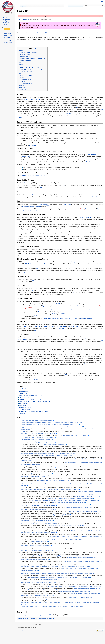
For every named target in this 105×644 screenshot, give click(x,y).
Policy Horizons (91, 212)
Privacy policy (21, 640)
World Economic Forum (88, 221)
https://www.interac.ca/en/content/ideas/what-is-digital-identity (39, 426)
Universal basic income (63, 309)
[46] (64, 317)
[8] (71, 117)
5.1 (25, 433)
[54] (88, 342)
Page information (8, 43)
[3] (27, 113)
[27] (54, 209)
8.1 (25, 442)
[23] (94, 200)
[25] (98, 200)
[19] (65, 189)
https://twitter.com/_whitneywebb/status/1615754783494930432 (38, 527)
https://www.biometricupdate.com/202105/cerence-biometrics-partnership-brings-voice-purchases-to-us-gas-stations (52, 563)
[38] (53, 313)
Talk (54, 16)
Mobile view (45, 640)
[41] (39, 315)
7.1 (25, 440)
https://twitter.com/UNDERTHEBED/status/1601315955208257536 (40, 513)
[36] (77, 307)
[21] (34, 198)
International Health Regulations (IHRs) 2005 (34, 179)
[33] (33, 294)
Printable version (8, 39)
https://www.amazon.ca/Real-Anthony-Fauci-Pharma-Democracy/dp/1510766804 (43, 590)
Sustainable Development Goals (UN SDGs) (33, 405)
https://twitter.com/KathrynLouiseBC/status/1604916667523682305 (39, 517)
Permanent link (7, 41)
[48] (36, 319)
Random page (6, 23)
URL (76, 16)
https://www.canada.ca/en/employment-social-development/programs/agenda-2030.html (72, 506)
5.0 (24, 433)
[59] (36, 385)
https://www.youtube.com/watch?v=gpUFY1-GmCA (81, 515)
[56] (27, 346)
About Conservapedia (30, 640)
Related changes (8, 35)
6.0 (24, 437)
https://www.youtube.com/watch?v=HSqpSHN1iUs (88, 504)
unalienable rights (54, 330)
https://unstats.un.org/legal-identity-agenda (45, 448)
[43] (56, 317)
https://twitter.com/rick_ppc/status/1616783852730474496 (41, 443)
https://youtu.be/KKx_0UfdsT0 (66, 536)
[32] (34, 284)
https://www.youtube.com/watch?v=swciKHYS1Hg (70, 500)
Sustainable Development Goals (39, 210)
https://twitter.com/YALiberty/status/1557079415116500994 (37, 552)
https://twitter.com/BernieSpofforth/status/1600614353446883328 (74, 511)
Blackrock (23, 419)
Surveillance (24, 411)
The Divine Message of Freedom (51, 586)
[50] (39, 319)
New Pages (5, 21)
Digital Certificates (26, 395)
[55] (26, 344)
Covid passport (43, 34)
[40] (90, 313)
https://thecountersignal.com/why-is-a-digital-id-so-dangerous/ (39, 445)
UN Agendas (37, 149)
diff (21, 21)
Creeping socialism (26, 415)
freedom (31, 330)
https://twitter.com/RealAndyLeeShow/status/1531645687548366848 (39, 439)
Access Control (25, 399)
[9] (21, 121)
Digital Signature (25, 397)
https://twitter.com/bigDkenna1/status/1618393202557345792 (38, 479)
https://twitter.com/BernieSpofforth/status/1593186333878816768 (57, 461)
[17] (29, 186)
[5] (68, 117)
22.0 (24, 493)
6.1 (25, 437)
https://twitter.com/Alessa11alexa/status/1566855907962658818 (38, 558)
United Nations (44, 208)
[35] (76, 307)
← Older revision (26, 21)
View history (78, 6)
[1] (87, 41)
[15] (26, 186)
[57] (30, 369)
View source (71, 6)
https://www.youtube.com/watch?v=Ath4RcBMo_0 (35, 482)
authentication (61, 313)
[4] (28, 113)
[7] (70, 117)
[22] (96, 198)
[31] (31, 276)
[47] (66, 317)
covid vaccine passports (88, 322)
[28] (55, 209)
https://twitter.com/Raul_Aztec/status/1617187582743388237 (76, 601)
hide (36, 50)
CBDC (35, 311)
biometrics (50, 313)
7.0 (24, 440)
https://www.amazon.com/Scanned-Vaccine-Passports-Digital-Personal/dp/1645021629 (49, 522)
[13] (95, 165)
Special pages (7, 37)
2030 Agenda (68, 208)
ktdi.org (84, 212)
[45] (63, 317)
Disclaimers (39, 640)
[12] (101, 146)
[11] (66, 143)
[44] (58, 317)
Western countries (79, 330)
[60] (38, 385)
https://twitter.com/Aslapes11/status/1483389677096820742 (62, 608)
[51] (58, 332)
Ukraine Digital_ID (26, 403)
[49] (38, 319)
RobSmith (50, 16)
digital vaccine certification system (70, 265)
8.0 (24, 442)
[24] (96, 200)
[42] (54, 317)
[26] (100, 200)
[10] (22, 121)
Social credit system (26, 413)
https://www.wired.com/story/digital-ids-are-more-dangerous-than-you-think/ (42, 447)
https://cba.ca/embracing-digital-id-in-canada (45, 473)
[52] (45, 334)
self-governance (67, 330)
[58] (67, 380)
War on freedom (69, 332)
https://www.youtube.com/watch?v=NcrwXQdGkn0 (83, 502)
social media (52, 529)
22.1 (26, 493)
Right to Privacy (25, 409)
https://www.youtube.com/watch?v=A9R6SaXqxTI (77, 441)
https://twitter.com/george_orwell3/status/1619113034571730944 (67, 547)
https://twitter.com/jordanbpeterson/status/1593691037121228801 (67, 533)
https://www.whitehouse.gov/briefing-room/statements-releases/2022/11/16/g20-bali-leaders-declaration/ (55, 459)
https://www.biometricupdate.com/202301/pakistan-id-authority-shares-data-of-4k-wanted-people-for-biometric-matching (53, 432)
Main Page (5, 17)
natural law (43, 330)
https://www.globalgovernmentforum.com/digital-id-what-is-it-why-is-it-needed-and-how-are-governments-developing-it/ (53, 428)
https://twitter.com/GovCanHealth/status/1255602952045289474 (70, 509)
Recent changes (6, 19)
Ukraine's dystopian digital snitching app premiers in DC (36, 624)
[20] (50, 191)
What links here (7, 34)
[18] (63, 189)
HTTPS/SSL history (24, 343)
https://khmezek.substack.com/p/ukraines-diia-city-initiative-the (55, 486)
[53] (86, 342)
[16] (27, 186)
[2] (84, 109)
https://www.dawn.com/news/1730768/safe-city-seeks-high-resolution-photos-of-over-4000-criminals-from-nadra (51, 430)
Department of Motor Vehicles (37, 101)
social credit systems (78, 309)
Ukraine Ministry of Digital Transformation (32, 401)
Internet (53, 628)
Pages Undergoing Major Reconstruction (38, 628)
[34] (76, 296)
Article (18, 6)
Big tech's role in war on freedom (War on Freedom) (35, 417)
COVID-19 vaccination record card (36, 267)
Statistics (5, 24)
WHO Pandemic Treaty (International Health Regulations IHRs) (63, 322)
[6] (69, 117)
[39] (73, 313)
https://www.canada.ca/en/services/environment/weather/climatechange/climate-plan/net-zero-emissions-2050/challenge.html (55, 615)
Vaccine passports (53, 34)
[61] (59, 387)
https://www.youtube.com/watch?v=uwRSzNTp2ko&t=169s (86, 519)
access (70, 313)
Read (65, 6)
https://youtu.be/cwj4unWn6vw (41, 549)
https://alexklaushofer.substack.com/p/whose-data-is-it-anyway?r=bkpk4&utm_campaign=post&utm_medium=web (72, 487)
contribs (58, 16)
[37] (86, 307)
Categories (22, 628)
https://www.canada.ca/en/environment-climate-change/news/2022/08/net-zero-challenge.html (47, 617)
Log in (102, 2)
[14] (97, 165)
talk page (24, 6)
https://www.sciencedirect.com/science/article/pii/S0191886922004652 (40, 531)
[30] (39, 272)
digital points (47, 309)
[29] (24, 256)
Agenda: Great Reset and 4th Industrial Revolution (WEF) (37, 407)
